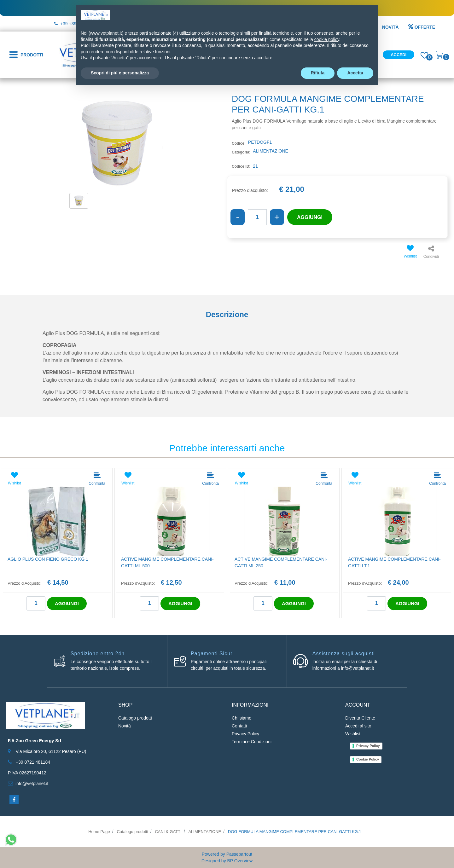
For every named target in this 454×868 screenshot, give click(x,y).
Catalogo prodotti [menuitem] (135, 718)
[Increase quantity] (277, 217)
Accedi (399, 55)
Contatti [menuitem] (239, 726)
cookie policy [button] (327, 39)
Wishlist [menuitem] (353, 734)
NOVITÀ (390, 27)
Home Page (99, 832)
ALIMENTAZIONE (205, 832)
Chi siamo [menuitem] (242, 718)
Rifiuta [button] (318, 73)
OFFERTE (422, 27)
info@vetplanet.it (32, 784)
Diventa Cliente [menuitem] (360, 718)
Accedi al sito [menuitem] (358, 726)
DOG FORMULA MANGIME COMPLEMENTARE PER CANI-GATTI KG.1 (295, 832)
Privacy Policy (368, 746)
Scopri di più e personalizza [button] (120, 73)
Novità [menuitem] (125, 726)
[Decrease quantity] (238, 217)
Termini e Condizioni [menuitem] (252, 742)
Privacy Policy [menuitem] (245, 734)
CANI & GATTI (168, 832)
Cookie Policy (368, 759)
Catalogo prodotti (133, 832)
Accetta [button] (355, 73)
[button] (117, 142)
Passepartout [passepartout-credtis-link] (239, 854)
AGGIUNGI (310, 217)
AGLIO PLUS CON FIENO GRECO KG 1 (48, 559)
